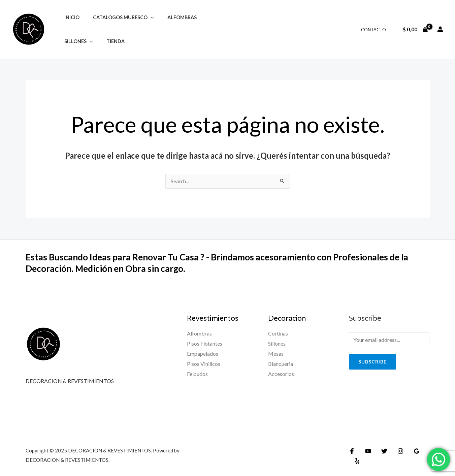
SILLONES (77, 41)
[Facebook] (352, 456)
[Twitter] (381, 456)
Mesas (276, 354)
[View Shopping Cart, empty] (415, 29)
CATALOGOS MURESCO (118, 17)
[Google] (410, 456)
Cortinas (278, 334)
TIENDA (110, 41)
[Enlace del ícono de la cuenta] (440, 29)
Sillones (277, 344)
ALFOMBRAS (173, 17)
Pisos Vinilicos (204, 364)
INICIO (70, 17)
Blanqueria (281, 364)
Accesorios (281, 374)
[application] (145, 17)
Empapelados (203, 354)
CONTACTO (376, 30)
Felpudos (197, 374)
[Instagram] (395, 456)
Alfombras (199, 334)
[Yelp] (424, 456)
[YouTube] (366, 456)
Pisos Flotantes (205, 344)
